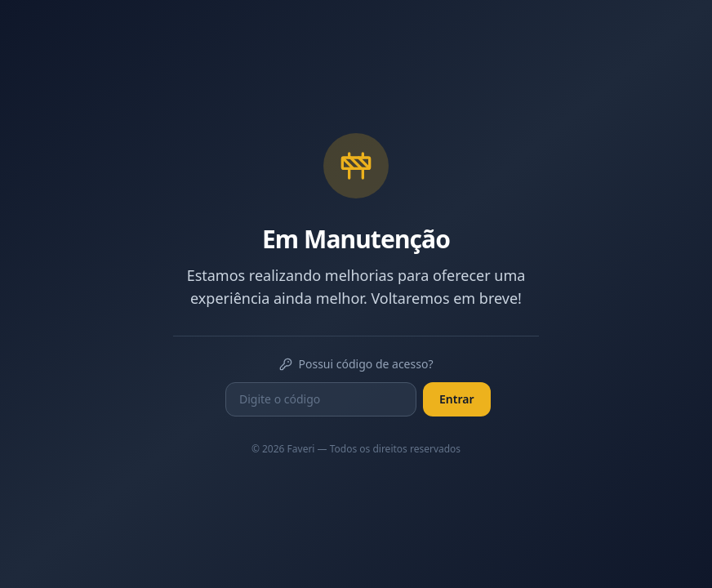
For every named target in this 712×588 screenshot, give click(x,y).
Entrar (457, 399)
